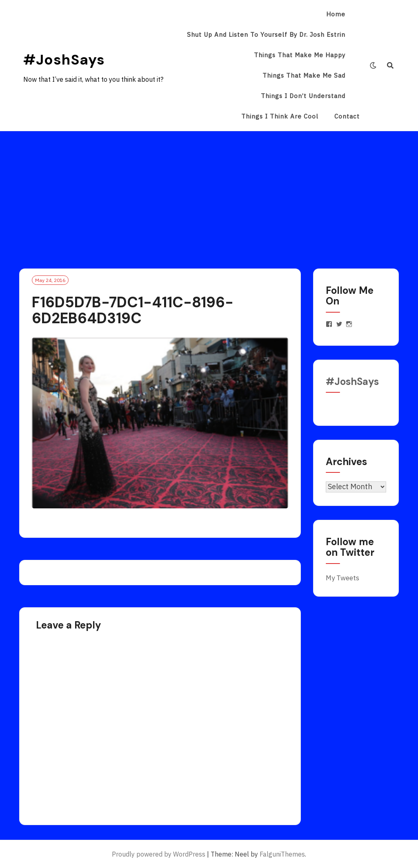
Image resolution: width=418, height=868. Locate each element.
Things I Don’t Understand (303, 96)
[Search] (390, 65)
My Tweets (342, 578)
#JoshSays (64, 60)
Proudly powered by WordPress (159, 854)
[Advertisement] (209, 192)
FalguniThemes (282, 854)
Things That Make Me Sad (304, 75)
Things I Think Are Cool (280, 116)
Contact (347, 116)
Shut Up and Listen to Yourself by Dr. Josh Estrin (266, 35)
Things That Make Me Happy (300, 55)
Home (336, 14)
